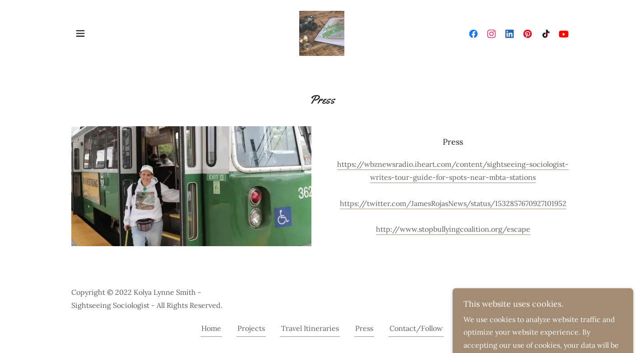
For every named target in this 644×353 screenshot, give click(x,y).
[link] (322, 32)
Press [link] (364, 328)
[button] (80, 33)
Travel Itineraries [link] (310, 328)
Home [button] (211, 328)
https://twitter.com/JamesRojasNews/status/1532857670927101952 (453, 203)
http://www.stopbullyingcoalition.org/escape (453, 229)
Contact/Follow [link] (416, 328)
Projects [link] (251, 328)
